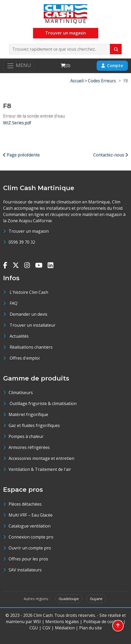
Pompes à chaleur (26, 436)
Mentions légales (62, 622)
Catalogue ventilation (30, 526)
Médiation (65, 628)
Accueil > (79, 81)
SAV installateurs (25, 570)
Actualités (19, 336)
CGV (46, 628)
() (65, 65)
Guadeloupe (69, 599)
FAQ (14, 303)
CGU (34, 628)
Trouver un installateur (33, 325)
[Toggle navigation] (19, 66)
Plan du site (91, 628)
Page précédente (21, 155)
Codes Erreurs (102, 81)
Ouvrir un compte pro (30, 548)
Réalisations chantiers (31, 347)
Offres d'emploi (25, 358)
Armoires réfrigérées (29, 447)
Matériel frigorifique (28, 414)
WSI (37, 622)
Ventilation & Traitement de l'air (40, 469)
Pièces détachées (25, 504)
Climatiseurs (21, 393)
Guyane (96, 599)
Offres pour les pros (28, 559)
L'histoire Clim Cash (29, 292)
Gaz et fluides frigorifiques (34, 425)
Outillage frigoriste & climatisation (43, 403)
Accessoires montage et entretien (41, 458)
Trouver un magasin (66, 33)
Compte (112, 66)
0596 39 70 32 (22, 242)
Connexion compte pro (31, 537)
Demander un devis (29, 314)
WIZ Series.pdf (17, 123)
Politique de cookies (103, 622)
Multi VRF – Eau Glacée (31, 515)
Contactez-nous (111, 155)
